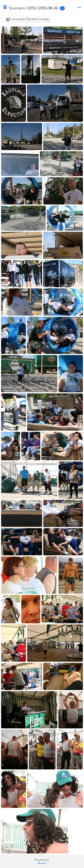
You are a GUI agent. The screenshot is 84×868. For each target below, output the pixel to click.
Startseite (17, 8)
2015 (32, 8)
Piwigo (42, 863)
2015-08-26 (48, 8)
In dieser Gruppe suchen (31, 19)
